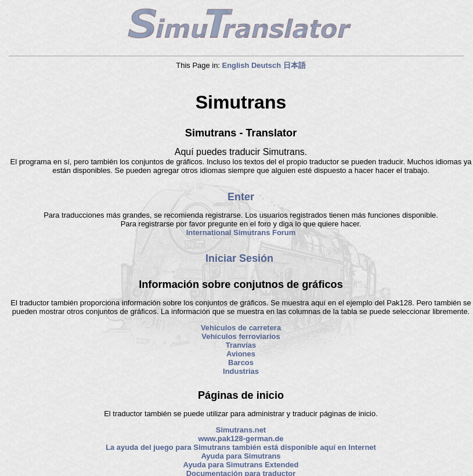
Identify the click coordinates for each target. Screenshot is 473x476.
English (236, 65)
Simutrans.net (241, 430)
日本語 (295, 65)
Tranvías (241, 345)
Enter (241, 197)
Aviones (241, 354)
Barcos (241, 363)
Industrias (241, 371)
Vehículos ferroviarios (241, 336)
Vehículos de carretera (241, 328)
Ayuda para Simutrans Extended (241, 465)
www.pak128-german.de (241, 439)
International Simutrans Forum (241, 232)
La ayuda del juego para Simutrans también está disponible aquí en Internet (241, 447)
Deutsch (266, 65)
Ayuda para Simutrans (241, 456)
